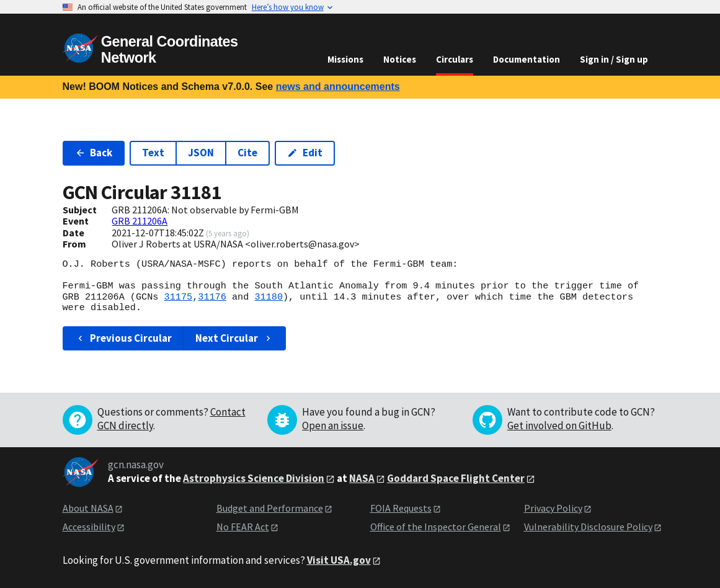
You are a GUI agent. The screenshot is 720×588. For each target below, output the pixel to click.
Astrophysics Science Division (254, 478)
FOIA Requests (401, 508)
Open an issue (333, 425)
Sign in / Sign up (614, 59)
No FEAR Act (243, 527)
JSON (201, 153)
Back (94, 153)
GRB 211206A (140, 221)
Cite (247, 153)
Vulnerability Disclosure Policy (588, 527)
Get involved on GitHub (559, 425)
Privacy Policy (553, 508)
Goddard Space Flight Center (456, 478)
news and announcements (338, 87)
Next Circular (234, 338)
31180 (269, 297)
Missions (345, 59)
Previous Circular (124, 338)
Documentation (527, 59)
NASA (362, 478)
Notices (400, 59)
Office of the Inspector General (436, 527)
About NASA (88, 508)
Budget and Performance (270, 508)
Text (153, 153)
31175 (179, 297)
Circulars (455, 59)
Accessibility (89, 527)
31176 (212, 297)
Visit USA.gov (339, 560)
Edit (305, 153)
